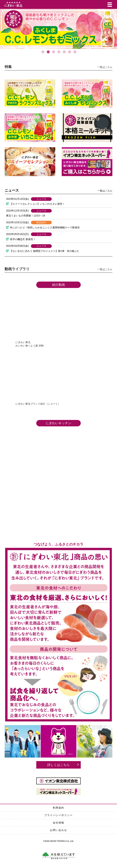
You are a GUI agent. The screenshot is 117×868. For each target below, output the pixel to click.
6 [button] (69, 54)
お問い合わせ (58, 830)
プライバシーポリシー (58, 815)
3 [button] (53, 54)
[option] (58, 29)
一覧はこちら (105, 67)
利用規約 (58, 808)
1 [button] (42, 54)
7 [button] (75, 54)
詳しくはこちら (58, 765)
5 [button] (64, 54)
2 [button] (48, 54)
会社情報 (58, 823)
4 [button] (58, 54)
